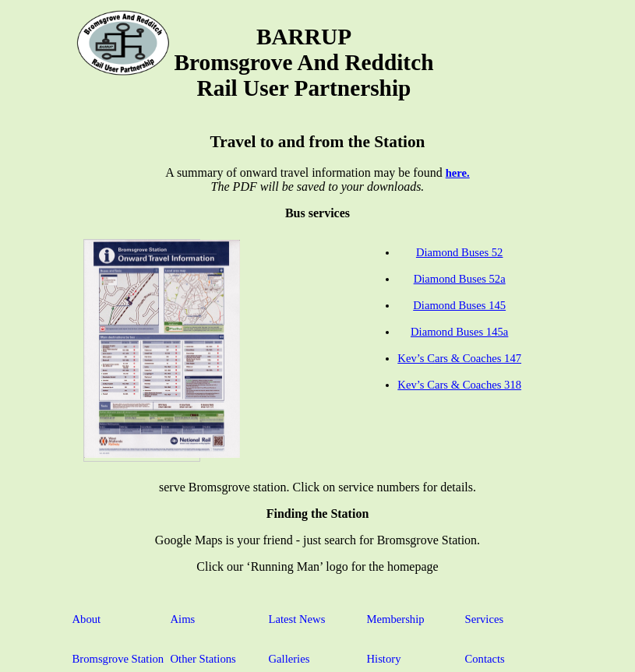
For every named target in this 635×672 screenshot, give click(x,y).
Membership (396, 619)
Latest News (297, 619)
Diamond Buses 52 (460, 252)
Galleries (289, 659)
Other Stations (203, 659)
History (384, 659)
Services (485, 619)
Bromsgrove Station (118, 659)
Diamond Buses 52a (460, 279)
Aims (183, 619)
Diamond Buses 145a (459, 332)
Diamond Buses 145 (459, 305)
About (87, 619)
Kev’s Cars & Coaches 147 (459, 358)
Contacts (485, 659)
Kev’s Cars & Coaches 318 (459, 385)
